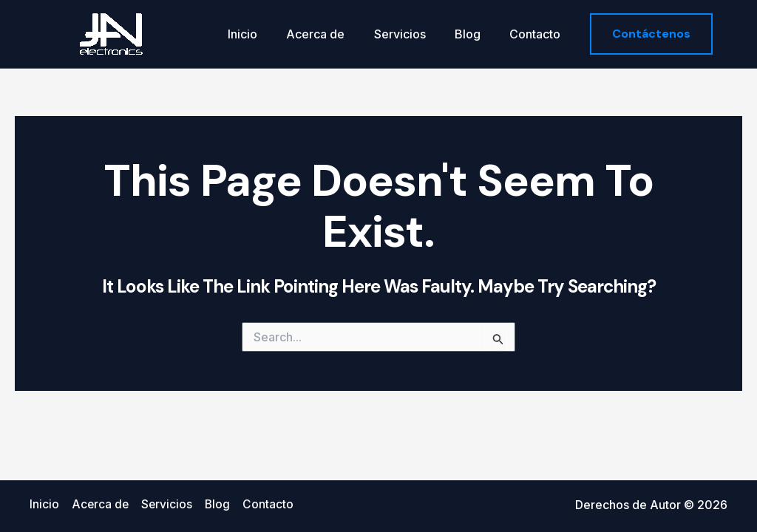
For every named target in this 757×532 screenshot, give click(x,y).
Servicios (413, 34)
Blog (476, 34)
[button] (651, 34)
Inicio (267, 34)
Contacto (538, 34)
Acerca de (335, 34)
